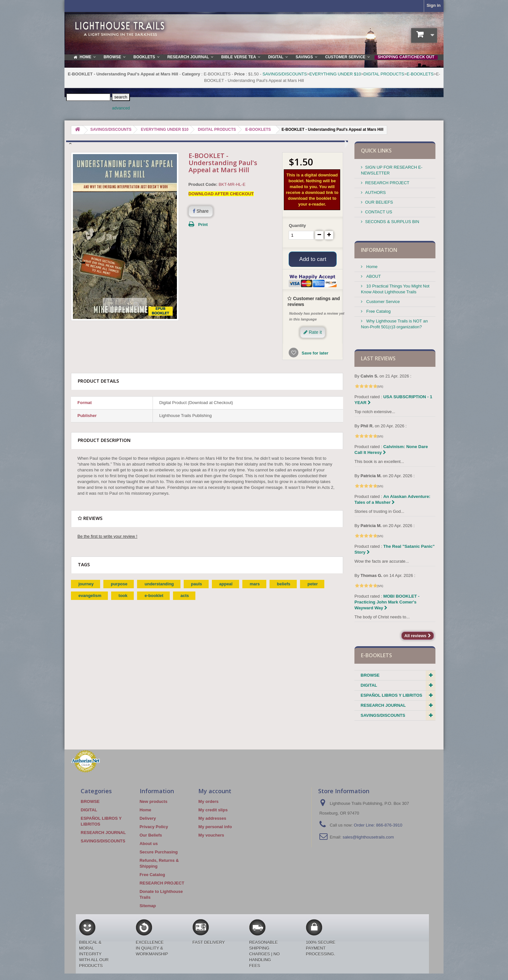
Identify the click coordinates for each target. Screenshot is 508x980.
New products (154, 801)
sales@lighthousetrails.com (368, 837)
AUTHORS (375, 192)
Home (371, 267)
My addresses (212, 818)
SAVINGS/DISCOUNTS (285, 74)
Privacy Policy (154, 827)
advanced (121, 108)
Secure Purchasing (159, 852)
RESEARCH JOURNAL (383, 705)
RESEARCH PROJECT (387, 183)
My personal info (215, 827)
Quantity (297, 225)
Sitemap (148, 906)
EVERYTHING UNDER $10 (335, 74)
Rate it (313, 333)
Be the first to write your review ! (107, 537)
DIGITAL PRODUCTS (384, 74)
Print (203, 225)
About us (149, 844)
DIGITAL (369, 685)
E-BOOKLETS (420, 74)
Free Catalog (378, 311)
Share (201, 211)
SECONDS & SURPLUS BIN (392, 222)
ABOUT (373, 276)
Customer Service (382, 302)
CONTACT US (379, 212)
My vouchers (211, 835)
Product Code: (203, 184)
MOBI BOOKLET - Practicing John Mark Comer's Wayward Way (387, 602)
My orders (208, 801)
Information (379, 250)
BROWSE (370, 675)
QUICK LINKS (376, 151)
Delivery (148, 818)
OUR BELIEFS (379, 202)
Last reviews (378, 358)
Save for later (314, 354)
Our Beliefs (151, 835)
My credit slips (213, 810)
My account (215, 791)
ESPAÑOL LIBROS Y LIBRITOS (391, 695)
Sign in (434, 5)
